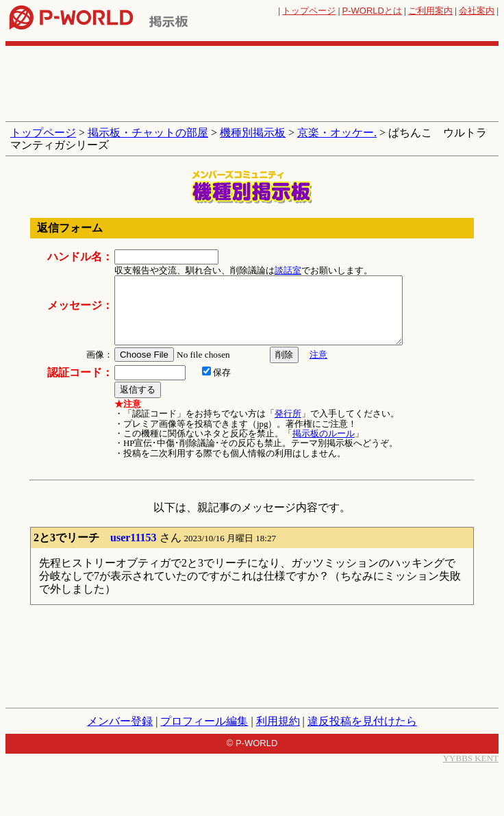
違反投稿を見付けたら (362, 721)
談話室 (288, 270)
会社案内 (477, 11)
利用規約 (278, 721)
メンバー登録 (120, 721)
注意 (318, 355)
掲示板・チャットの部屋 (148, 133)
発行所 (288, 413)
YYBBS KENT (471, 758)
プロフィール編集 (204, 721)
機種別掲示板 (253, 133)
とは (372, 11)
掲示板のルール (324, 433)
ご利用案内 (430, 11)
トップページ (309, 11)
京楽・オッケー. (337, 133)
